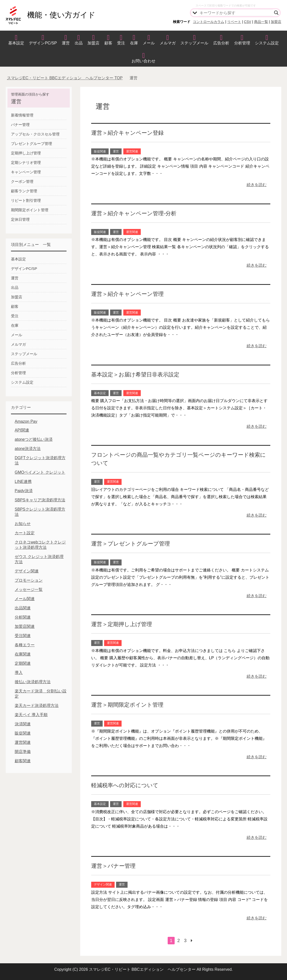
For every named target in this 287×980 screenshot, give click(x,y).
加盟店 (276, 22)
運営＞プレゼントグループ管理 (131, 544)
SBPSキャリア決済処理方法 (40, 500)
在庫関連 (23, 654)
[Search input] (236, 13)
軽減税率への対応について (125, 785)
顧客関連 (23, 761)
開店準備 (23, 752)
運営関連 (132, 151)
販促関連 (100, 151)
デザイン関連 (103, 884)
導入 (19, 673)
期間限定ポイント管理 (30, 210)
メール (149, 43)
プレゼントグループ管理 (32, 144)
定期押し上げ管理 (26, 153)
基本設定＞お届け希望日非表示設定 (135, 375)
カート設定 (25, 533)
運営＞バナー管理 (113, 866)
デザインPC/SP (43, 43)
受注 (121, 43)
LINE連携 (23, 482)
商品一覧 (261, 22)
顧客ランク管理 (24, 191)
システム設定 (267, 43)
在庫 (134, 43)
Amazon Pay (26, 421)
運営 (66, 43)
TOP (65, 78)
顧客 (108, 43)
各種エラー (25, 645)
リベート (234, 22)
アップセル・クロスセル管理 (35, 134)
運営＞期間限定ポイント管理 (127, 705)
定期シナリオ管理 (26, 163)
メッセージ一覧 (29, 590)
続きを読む (257, 185)
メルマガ (168, 43)
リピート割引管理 (26, 200)
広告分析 (221, 43)
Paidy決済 (24, 491)
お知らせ (23, 524)
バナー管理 (20, 125)
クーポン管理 (22, 181)
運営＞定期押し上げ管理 (122, 624)
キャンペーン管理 (26, 172)
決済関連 (23, 724)
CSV (248, 22)
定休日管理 (20, 219)
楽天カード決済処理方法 (37, 706)
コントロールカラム (209, 22)
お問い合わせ (143, 61)
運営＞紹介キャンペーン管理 (127, 294)
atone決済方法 (28, 449)
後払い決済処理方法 (33, 682)
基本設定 (16, 43)
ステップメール (194, 43)
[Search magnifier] (276, 13)
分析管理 (242, 43)
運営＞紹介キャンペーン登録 (127, 133)
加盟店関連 (25, 626)
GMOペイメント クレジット (40, 472)
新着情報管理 (22, 115)
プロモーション (29, 580)
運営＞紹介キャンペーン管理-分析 (134, 213)
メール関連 (25, 599)
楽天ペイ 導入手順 (31, 715)
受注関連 (23, 636)
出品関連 (23, 608)
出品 (79, 43)
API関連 (22, 430)
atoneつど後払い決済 (34, 439)
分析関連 (23, 617)
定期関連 (23, 663)
